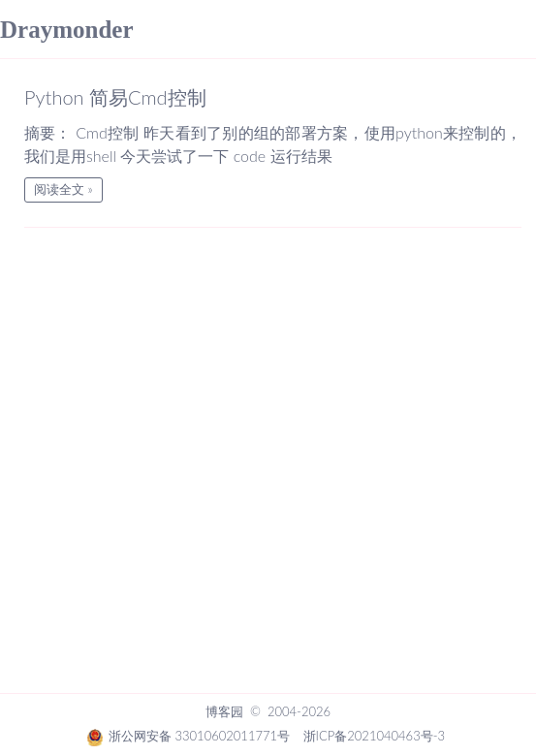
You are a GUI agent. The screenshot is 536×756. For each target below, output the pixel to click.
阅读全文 (59, 189)
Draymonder (66, 30)
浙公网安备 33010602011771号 (188, 736)
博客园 (224, 711)
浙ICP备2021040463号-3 (374, 736)
